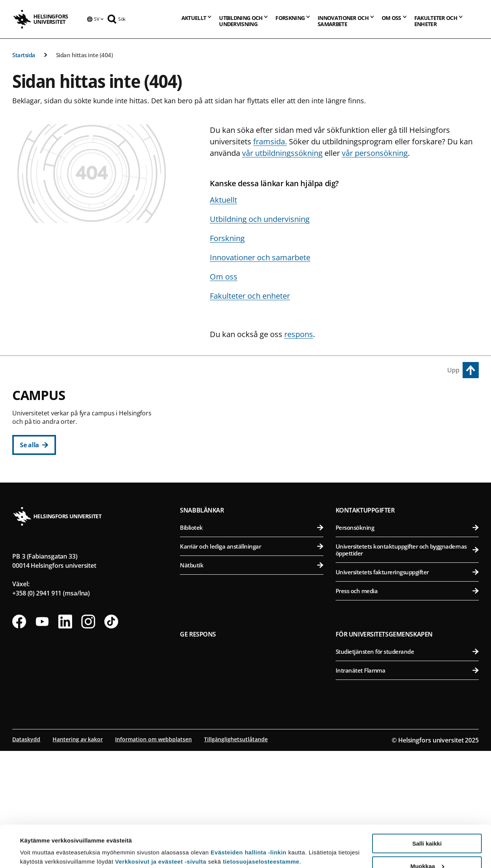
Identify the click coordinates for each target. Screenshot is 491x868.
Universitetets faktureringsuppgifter (407, 689)
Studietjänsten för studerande (407, 769)
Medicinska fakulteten (408, 525)
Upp (453, 370)
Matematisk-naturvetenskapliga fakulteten (256, 563)
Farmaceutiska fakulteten (408, 455)
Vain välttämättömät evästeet (427, 849)
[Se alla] (34, 445)
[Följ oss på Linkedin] (65, 739)
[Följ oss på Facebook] (19, 739)
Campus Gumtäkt (213, 545)
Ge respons (198, 751)
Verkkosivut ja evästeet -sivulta (161, 822)
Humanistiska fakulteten (256, 417)
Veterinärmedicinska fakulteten (408, 474)
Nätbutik (251, 682)
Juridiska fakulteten (256, 455)
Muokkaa (427, 827)
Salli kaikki (427, 804)
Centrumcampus (212, 400)
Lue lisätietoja (40, 843)
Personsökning (407, 645)
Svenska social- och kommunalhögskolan (256, 511)
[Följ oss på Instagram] (88, 739)
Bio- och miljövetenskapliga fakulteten (408, 436)
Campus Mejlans (364, 508)
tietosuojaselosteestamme (261, 822)
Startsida (24, 55)
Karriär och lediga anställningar (251, 663)
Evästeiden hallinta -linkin (249, 813)
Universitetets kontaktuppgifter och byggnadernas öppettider (407, 667)
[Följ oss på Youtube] (42, 739)
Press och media (407, 708)
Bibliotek (251, 645)
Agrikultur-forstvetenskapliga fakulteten (408, 417)
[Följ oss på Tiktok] (111, 739)
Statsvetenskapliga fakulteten (256, 492)
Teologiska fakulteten (256, 474)
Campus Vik (356, 400)
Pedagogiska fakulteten (256, 436)
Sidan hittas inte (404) (85, 55)
